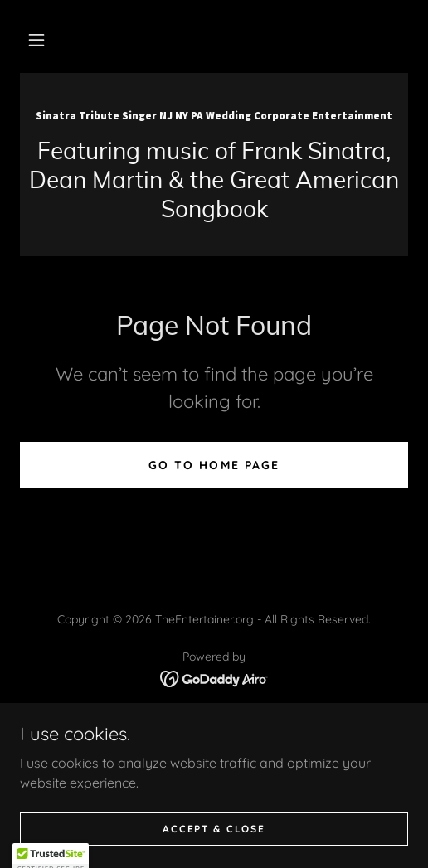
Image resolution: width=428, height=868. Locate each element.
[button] (36, 40)
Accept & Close (214, 829)
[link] (214, 114)
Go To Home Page (214, 465)
